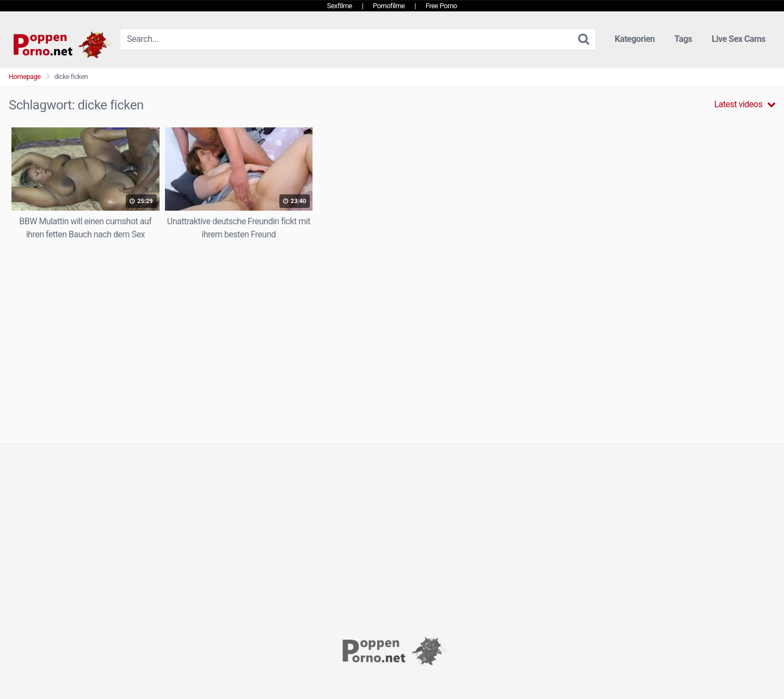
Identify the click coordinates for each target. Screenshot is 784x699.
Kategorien (635, 39)
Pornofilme (389, 6)
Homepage (25, 76)
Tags (684, 39)
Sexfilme (340, 6)
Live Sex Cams (739, 39)
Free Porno (442, 6)
